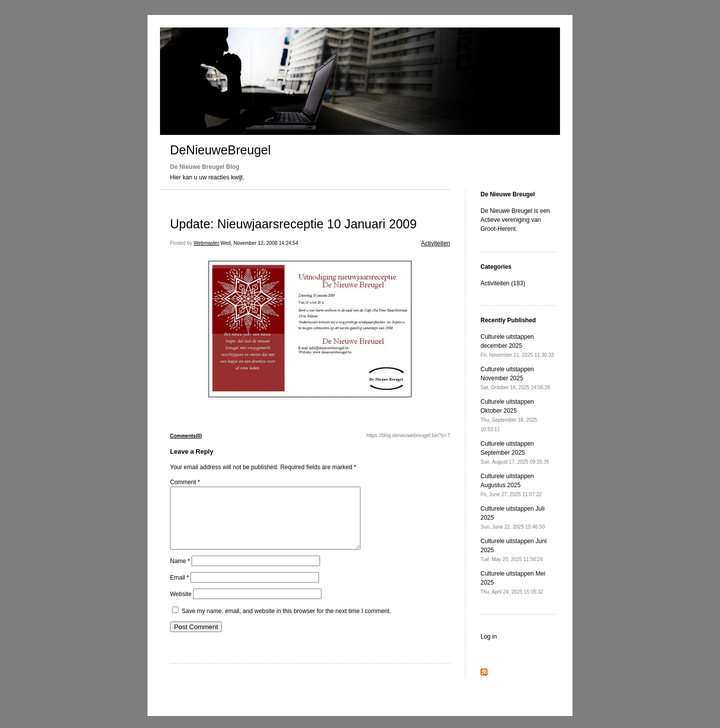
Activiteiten (435, 243)
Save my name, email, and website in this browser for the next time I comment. (286, 623)
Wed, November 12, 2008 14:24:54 (259, 243)
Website (181, 606)
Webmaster (206, 243)
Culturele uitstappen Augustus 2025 (511, 485)
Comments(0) (186, 436)
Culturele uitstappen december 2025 (517, 346)
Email (179, 590)
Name (180, 573)
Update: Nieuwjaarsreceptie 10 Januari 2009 (293, 224)
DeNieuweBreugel (220, 150)
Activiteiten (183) (503, 283)
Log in (489, 637)
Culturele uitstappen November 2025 (515, 378)
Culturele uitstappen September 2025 (515, 452)
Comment (185, 482)
